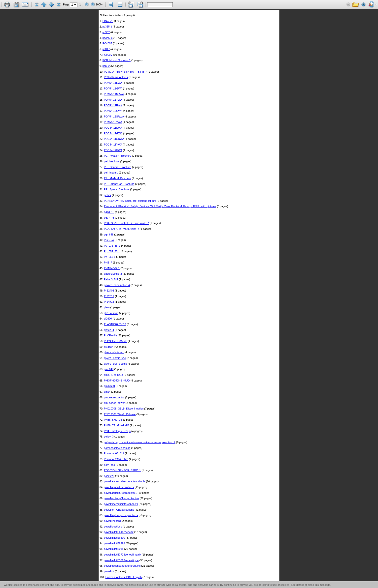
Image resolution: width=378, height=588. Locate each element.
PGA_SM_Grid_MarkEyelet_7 (122, 229)
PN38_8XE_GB (113, 420)
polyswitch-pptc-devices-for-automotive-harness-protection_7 (140, 442)
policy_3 (109, 437)
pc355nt (107, 27)
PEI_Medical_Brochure (118, 178)
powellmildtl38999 (115, 543)
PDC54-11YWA (113, 145)
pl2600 (108, 319)
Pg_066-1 (110, 257)
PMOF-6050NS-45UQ (117, 381)
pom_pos (109, 465)
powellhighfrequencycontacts (121, 515)
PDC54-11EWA (113, 128)
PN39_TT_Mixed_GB (117, 425)
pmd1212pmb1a (114, 375)
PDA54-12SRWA (114, 117)
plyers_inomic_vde (115, 358)
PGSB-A (109, 240)
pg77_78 (109, 218)
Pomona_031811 (114, 453)
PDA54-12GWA (113, 111)
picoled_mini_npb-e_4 (117, 285)
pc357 (106, 32)
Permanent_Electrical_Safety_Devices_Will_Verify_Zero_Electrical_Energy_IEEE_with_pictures (160, 206)
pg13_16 (109, 212)
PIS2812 (109, 296)
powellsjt (109, 571)
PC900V (107, 55)
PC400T (107, 43)
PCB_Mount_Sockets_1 (117, 60)
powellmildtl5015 (114, 549)
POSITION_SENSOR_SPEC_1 (122, 470)
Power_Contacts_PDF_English (124, 577)
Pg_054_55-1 (112, 251)
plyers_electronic (114, 352)
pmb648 (109, 369)
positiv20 (109, 476)
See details (297, 585)
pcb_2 (106, 66)
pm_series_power (114, 403)
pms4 (107, 392)
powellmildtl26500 (115, 538)
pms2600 (109, 386)
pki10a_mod (111, 313)
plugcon (109, 347)
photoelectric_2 (113, 274)
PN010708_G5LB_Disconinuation (124, 409)
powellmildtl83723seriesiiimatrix (122, 555)
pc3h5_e (108, 38)
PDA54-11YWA (113, 100)
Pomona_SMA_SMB (116, 459)
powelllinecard (112, 521)
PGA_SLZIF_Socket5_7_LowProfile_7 (126, 223)
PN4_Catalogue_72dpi (117, 431)
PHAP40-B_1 (112, 268)
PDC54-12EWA (113, 150)
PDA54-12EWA (113, 105)
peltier (108, 195)
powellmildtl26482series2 (119, 532)
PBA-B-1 (108, 21)
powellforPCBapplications (119, 510)
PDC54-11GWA (113, 133)
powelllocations (113, 527)
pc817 (106, 49)
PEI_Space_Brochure (117, 189)
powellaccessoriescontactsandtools (125, 481)
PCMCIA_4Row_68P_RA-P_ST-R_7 (125, 72)
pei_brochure (112, 161)
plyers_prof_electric (115, 364)
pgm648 (109, 235)
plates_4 (109, 330)
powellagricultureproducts (119, 487)
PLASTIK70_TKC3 (115, 324)
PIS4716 (109, 302)
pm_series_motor (114, 397)
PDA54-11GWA (113, 88)
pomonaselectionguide (117, 448)
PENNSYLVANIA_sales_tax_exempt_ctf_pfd (130, 201)
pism (107, 307)
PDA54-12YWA (113, 122)
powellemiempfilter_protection (121, 498)
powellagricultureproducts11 (120, 493)
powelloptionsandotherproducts (122, 566)
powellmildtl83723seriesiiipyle (121, 560)
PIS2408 (109, 291)
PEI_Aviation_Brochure (118, 156)
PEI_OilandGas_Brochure (119, 184)
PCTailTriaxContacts (116, 77)
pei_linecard (111, 173)
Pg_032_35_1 (112, 246)
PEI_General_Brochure (118, 167)
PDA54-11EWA (113, 83)
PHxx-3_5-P (111, 279)
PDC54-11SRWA (114, 139)
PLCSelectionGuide (116, 341)
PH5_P (108, 263)
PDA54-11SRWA (114, 94)
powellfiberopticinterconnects (121, 504)
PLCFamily (110, 335)
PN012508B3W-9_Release (120, 414)
